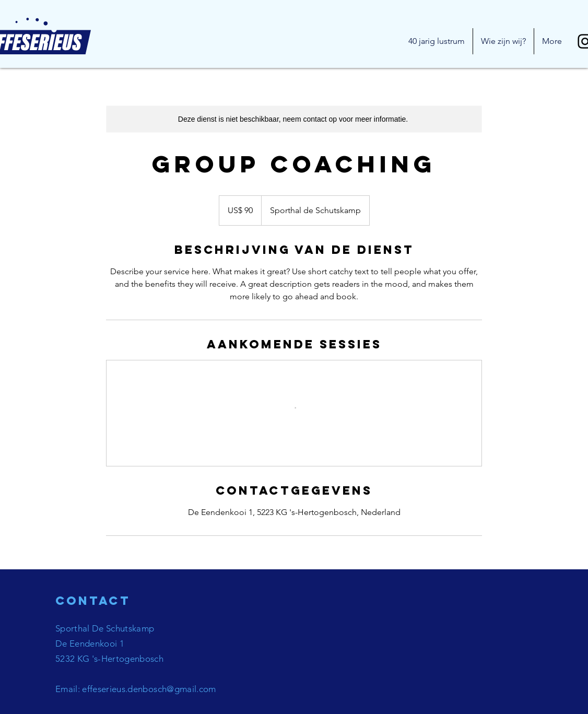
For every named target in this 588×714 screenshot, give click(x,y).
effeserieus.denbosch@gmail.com (149, 689)
